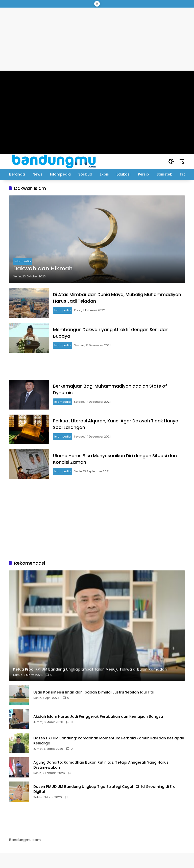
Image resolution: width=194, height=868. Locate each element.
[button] (171, 161)
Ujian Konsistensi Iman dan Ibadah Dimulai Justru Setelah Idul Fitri (94, 708)
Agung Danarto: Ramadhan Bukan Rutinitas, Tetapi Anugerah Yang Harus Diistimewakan (101, 781)
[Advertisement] (97, 372)
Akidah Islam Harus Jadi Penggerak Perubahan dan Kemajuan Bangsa (98, 732)
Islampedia (23, 261)
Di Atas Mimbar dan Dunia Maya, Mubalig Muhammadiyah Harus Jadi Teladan (103, 299)
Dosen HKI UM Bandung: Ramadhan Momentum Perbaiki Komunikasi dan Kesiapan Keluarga (109, 756)
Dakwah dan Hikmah (43, 269)
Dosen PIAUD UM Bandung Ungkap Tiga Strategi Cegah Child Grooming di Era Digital (104, 805)
